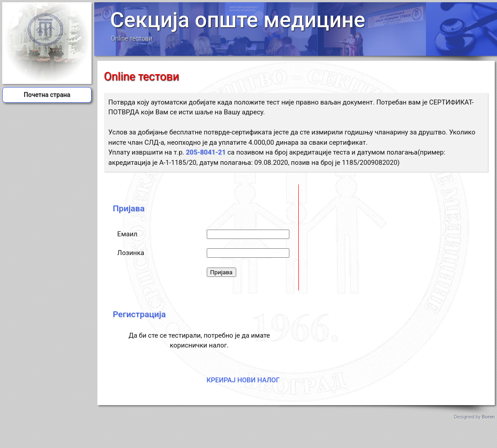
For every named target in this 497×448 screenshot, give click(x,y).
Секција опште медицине (238, 20)
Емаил (127, 234)
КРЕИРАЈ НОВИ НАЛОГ (243, 380)
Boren (488, 417)
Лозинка (131, 253)
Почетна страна (47, 95)
